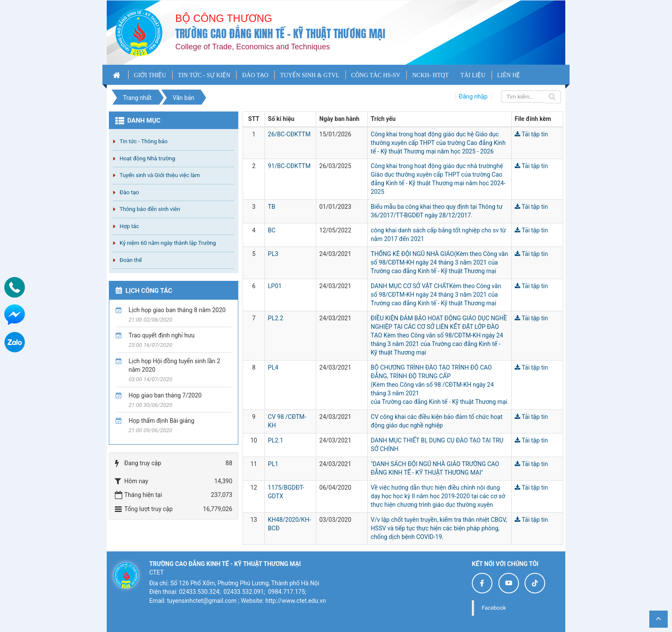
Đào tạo (129, 192)
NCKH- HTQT (430, 75)
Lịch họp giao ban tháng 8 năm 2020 (177, 310)
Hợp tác (129, 226)
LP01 (275, 286)
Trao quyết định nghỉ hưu (162, 335)
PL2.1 (276, 440)
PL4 (273, 367)
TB (271, 207)
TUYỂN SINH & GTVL (310, 75)
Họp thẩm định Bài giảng (161, 421)
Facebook (494, 608)
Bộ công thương (224, 18)
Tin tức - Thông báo (144, 141)
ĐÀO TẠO (255, 75)
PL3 (273, 254)
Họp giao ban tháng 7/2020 (165, 395)
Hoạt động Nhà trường (147, 158)
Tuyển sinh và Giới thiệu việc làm (160, 175)
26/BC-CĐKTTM (289, 134)
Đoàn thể (131, 260)
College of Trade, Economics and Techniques (253, 47)
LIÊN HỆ (509, 75)
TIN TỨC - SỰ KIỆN (204, 75)
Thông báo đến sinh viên (150, 209)
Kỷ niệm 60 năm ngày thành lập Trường (168, 243)
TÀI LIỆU (473, 75)
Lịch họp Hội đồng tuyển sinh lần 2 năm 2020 (174, 365)
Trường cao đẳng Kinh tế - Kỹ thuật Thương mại (280, 34)
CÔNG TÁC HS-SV (376, 75)
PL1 (273, 464)
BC (272, 230)
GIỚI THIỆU (150, 75)
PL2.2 (276, 318)
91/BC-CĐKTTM (289, 166)
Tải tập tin (531, 134)
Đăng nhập (473, 96)
